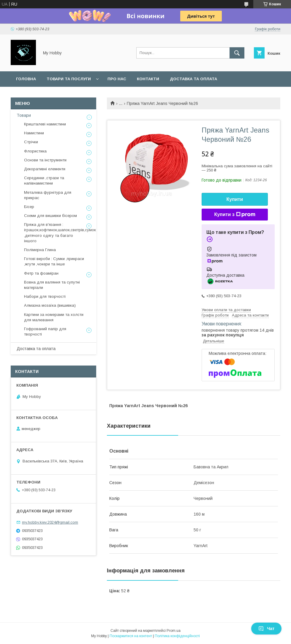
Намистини (34, 133)
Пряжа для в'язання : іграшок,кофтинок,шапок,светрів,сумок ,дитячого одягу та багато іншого (60, 233)
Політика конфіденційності (177, 636)
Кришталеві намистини (45, 124)
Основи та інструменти (45, 160)
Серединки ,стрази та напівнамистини (44, 181)
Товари (24, 115)
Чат (266, 629)
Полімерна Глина (40, 250)
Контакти (148, 79)
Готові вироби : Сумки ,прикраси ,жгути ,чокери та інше (54, 261)
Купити (235, 199)
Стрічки (31, 142)
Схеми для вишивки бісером (50, 216)
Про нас (117, 79)
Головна (26, 79)
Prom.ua (174, 631)
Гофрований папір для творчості (45, 332)
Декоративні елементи (45, 169)
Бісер (29, 207)
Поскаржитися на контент (131, 636)
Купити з (235, 215)
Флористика (35, 151)
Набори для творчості (45, 296)
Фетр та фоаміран (41, 273)
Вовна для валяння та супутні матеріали (52, 285)
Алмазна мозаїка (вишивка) (50, 305)
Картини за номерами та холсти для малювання (54, 317)
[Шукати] (237, 53)
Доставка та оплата (193, 79)
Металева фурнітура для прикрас (48, 195)
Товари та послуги (69, 79)
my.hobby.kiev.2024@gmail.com (50, 522)
